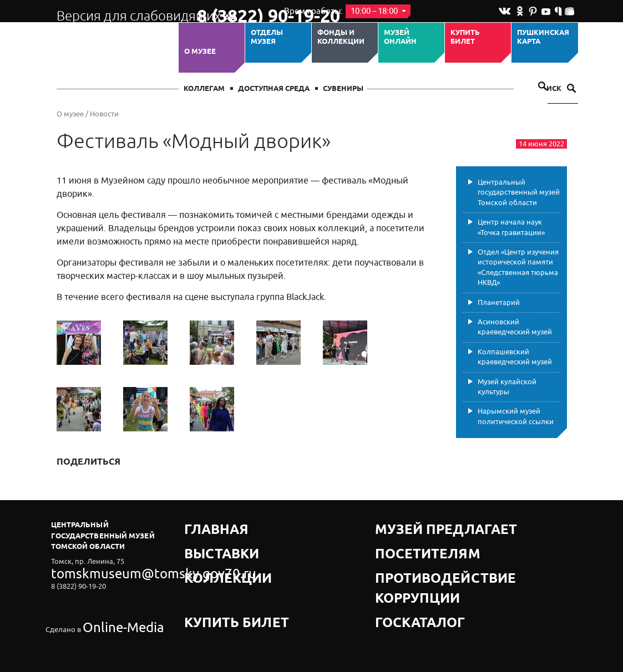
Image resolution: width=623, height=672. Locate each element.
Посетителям (403, 539)
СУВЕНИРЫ (343, 89)
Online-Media (104, 600)
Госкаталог (399, 566)
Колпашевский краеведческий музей (515, 357)
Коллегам (204, 89)
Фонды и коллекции (341, 37)
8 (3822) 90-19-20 (232, 12)
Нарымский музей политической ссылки (516, 416)
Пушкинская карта (543, 37)
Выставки (205, 539)
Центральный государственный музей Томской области (519, 192)
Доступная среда (274, 89)
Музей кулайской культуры (507, 387)
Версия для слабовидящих (117, 11)
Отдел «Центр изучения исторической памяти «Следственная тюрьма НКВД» (518, 267)
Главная (202, 525)
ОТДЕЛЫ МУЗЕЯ (267, 37)
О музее (200, 52)
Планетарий (499, 302)
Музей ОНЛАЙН (400, 37)
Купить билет (465, 37)
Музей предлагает (413, 525)
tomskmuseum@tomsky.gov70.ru (105, 570)
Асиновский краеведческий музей (515, 327)
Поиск (556, 89)
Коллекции (208, 553)
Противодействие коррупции (437, 553)
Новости (104, 114)
